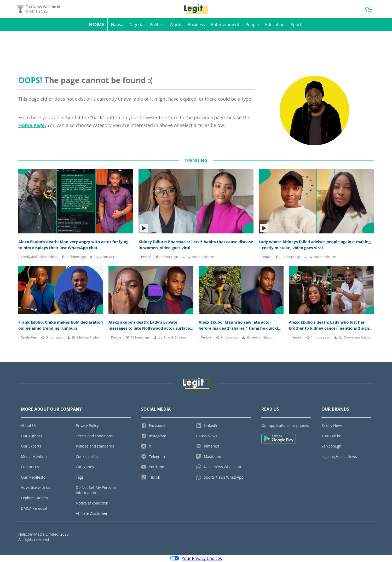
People (252, 25)
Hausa (117, 25)
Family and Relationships (39, 257)
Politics (157, 25)
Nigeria (137, 25)
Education (275, 25)
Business (196, 25)
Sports (297, 25)
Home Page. (32, 126)
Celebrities (29, 338)
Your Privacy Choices (196, 559)
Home (97, 25)
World (175, 25)
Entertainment (225, 25)
